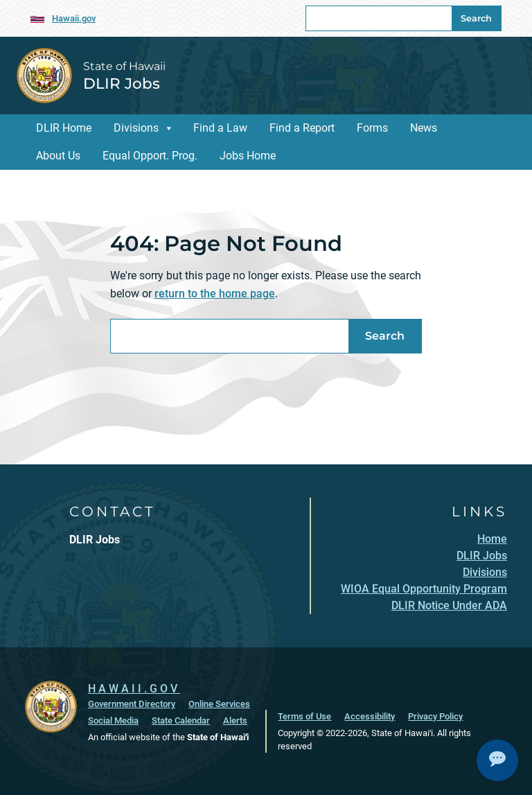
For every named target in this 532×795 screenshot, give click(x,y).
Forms (372, 128)
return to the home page (215, 294)
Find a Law (220, 128)
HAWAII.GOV (134, 688)
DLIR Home (64, 128)
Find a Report (302, 128)
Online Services (219, 703)
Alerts (235, 720)
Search (476, 18)
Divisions (136, 128)
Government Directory (132, 703)
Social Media (113, 720)
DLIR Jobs (122, 83)
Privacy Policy (435, 716)
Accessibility (370, 716)
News (424, 128)
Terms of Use (304, 716)
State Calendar (181, 720)
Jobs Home (248, 156)
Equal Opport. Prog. (150, 156)
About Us (58, 156)
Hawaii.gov (74, 18)
